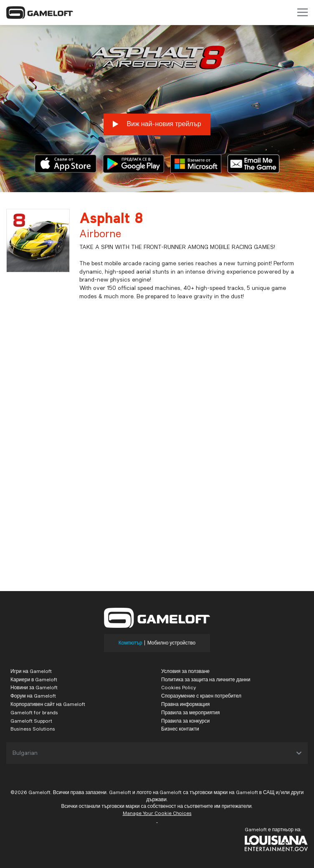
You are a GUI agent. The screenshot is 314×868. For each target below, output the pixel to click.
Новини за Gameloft (34, 687)
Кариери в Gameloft (34, 679)
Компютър (130, 643)
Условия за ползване (185, 671)
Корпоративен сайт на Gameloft (48, 704)
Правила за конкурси (185, 721)
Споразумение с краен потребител (201, 696)
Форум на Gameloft (33, 696)
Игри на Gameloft (31, 671)
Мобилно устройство (172, 643)
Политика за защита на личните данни (206, 679)
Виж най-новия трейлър (157, 124)
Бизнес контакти (180, 729)
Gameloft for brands (34, 712)
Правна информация (185, 704)
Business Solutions (33, 729)
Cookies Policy (179, 687)
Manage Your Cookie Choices (157, 813)
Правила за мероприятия (190, 712)
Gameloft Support (31, 721)
